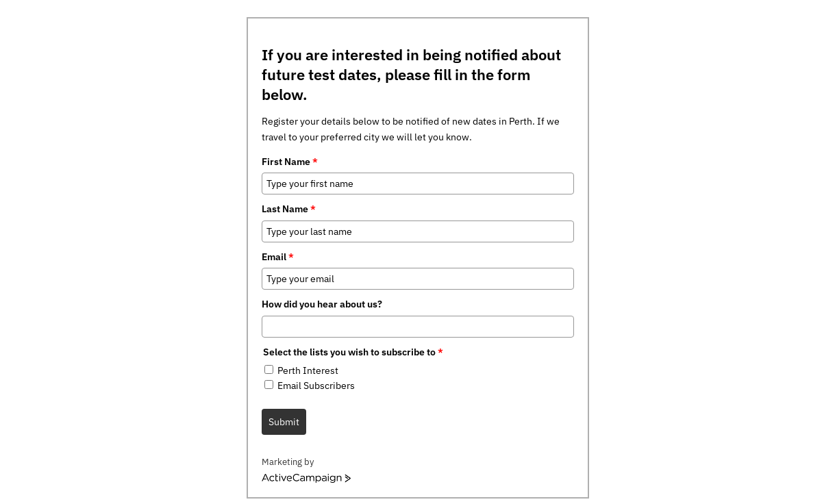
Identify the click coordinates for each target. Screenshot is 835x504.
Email (278, 257)
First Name (290, 162)
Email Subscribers (316, 386)
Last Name (289, 209)
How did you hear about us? (322, 304)
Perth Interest (308, 370)
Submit (284, 422)
